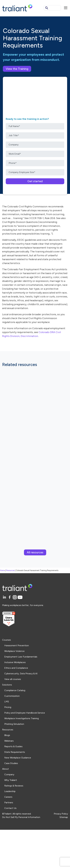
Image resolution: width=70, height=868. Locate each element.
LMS (7, 702)
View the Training (17, 69)
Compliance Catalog (15, 690)
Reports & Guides (13, 746)
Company (9, 774)
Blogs (7, 735)
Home (2, 570)
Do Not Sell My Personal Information (21, 817)
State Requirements (15, 752)
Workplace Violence (14, 651)
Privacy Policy (61, 814)
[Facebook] (10, 597)
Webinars (9, 741)
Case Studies (11, 763)
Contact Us (10, 808)
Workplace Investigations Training (22, 718)
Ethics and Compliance (16, 668)
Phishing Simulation (14, 724)
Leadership (10, 791)
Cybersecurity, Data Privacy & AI (21, 674)
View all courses (13, 679)
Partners (9, 802)
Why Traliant (11, 780)
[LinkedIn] (5, 597)
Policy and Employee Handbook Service (25, 713)
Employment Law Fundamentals (21, 657)
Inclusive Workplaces (15, 662)
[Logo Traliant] (17, 8)
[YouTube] (20, 597)
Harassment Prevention (17, 645)
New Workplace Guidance (18, 758)
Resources (10, 570)
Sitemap (64, 817)
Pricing (8, 707)
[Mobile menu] (66, 8)
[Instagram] (15, 597)
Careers (8, 797)
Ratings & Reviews (14, 786)
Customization (12, 696)
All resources (35, 552)
